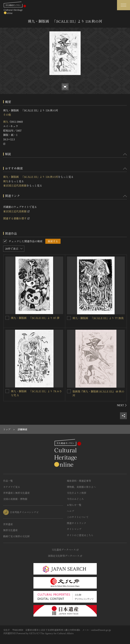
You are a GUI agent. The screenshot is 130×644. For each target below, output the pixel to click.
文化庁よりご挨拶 (77, 493)
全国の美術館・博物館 (15, 499)
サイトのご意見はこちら (80, 535)
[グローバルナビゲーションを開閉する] (123, 5)
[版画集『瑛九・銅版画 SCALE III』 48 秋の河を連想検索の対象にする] (69, 391)
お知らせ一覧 (74, 505)
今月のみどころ (75, 499)
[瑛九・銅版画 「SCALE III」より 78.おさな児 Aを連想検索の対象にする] (7, 391)
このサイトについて (78, 517)
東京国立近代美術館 (15, 185)
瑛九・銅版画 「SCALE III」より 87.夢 (35, 318)
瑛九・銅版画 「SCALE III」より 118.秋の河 (31, 177)
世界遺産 (8, 524)
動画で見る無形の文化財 (16, 536)
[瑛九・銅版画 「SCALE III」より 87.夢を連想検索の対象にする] (7, 318)
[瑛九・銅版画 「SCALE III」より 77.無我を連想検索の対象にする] (69, 318)
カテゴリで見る (12, 487)
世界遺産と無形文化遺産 (16, 493)
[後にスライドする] (122, 405)
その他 (7, 115)
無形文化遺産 (10, 530)
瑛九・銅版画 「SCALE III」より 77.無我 (98, 318)
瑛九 (6, 122)
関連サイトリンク (77, 523)
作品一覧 (8, 481)
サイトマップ (74, 529)
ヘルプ (70, 511)
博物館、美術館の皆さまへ (81, 487)
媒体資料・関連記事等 (79, 481)
